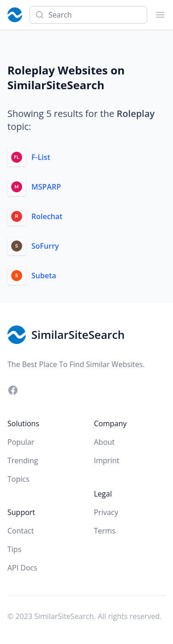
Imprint (107, 460)
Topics (18, 479)
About (104, 442)
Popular (21, 442)
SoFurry (45, 246)
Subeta (44, 276)
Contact (21, 531)
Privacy (106, 512)
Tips (14, 549)
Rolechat (47, 216)
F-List (41, 157)
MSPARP (46, 187)
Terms (105, 531)
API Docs (22, 568)
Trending (23, 460)
